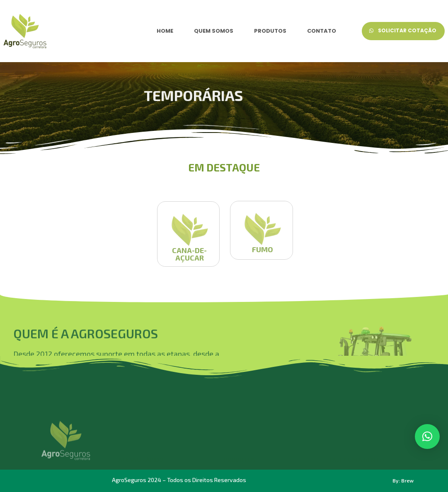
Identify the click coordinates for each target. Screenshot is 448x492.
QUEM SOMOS (214, 31)
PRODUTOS (270, 31)
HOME (165, 31)
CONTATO (322, 31)
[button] (427, 437)
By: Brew (403, 480)
